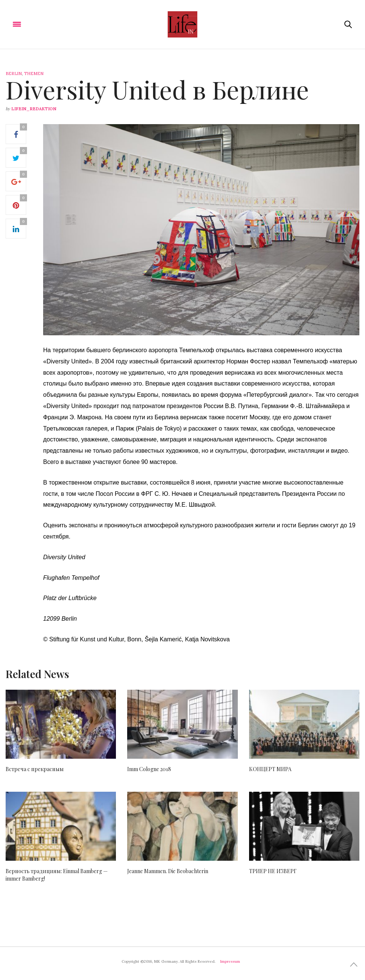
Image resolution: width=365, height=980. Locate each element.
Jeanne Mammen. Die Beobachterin (168, 871)
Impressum (230, 961)
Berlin (14, 74)
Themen (34, 74)
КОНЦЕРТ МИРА (270, 769)
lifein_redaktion (34, 109)
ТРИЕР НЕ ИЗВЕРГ (273, 871)
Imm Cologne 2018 (149, 769)
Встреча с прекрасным (35, 769)
